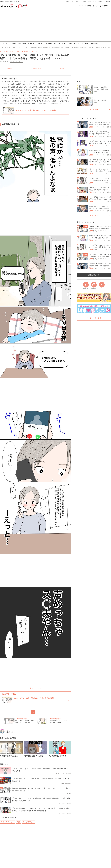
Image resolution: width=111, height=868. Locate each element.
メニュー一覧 (107, 1)
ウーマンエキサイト (17, 62)
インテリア (32, 44)
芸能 (64, 44)
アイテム (41, 44)
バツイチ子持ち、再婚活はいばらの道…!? (24, 52)
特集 (78, 81)
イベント (57, 44)
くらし (72, 1)
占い (94, 1)
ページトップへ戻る (94, 318)
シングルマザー (28, 822)
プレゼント (99, 1)
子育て (68, 1)
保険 (24, 44)
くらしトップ (6, 44)
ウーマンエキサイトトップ (88, 6)
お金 (19, 44)
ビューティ (83, 1)
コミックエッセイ (7, 822)
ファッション (72, 44)
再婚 (18, 822)
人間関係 (49, 44)
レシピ (77, 1)
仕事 (14, 44)
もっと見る (94, 109)
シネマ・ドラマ (84, 44)
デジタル (94, 44)
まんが (89, 1)
